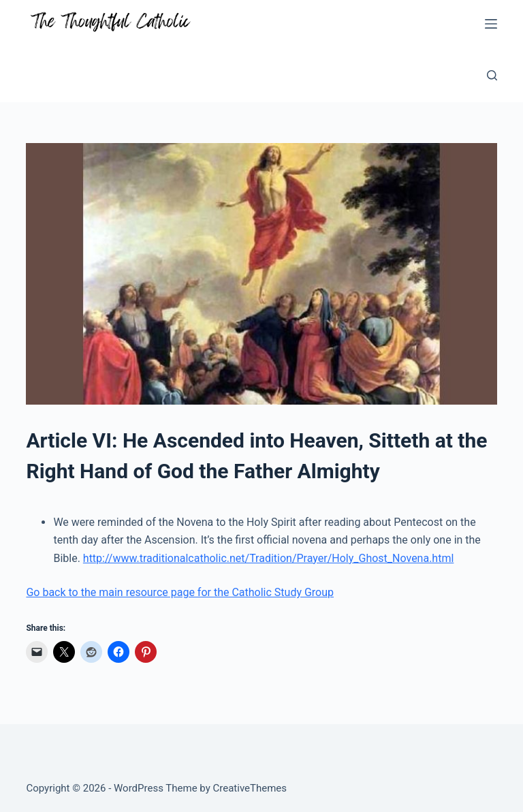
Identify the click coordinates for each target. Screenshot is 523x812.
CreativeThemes (250, 788)
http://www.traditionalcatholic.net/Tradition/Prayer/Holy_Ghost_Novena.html (269, 558)
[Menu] (491, 24)
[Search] (492, 75)
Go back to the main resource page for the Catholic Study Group (180, 592)
